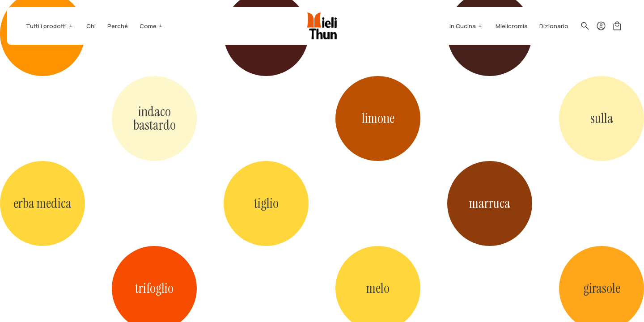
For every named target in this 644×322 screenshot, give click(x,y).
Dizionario (554, 26)
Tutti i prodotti (46, 26)
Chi (91, 26)
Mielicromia (512, 26)
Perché (118, 26)
